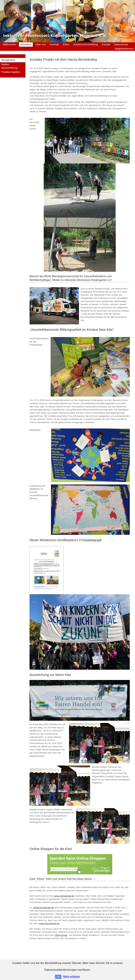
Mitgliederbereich (124, 49)
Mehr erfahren (72, 977)
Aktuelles (26, 44)
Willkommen (9, 44)
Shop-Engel (61, 935)
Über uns (41, 44)
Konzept (54, 44)
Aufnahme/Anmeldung (86, 44)
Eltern (66, 44)
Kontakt (106, 44)
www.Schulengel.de (64, 896)
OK (58, 977)
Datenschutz (121, 44)
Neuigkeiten (8, 60)
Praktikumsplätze (11, 72)
